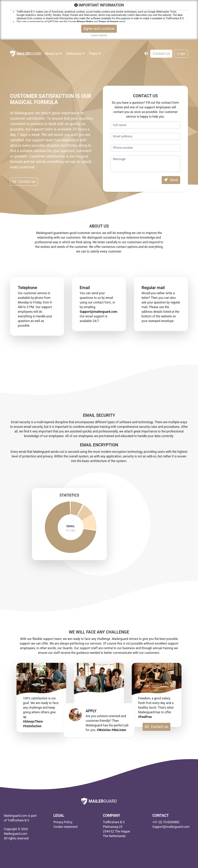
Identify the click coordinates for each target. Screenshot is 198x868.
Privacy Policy (85, 22)
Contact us (161, 54)
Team (95, 54)
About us (53, 54)
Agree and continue (99, 29)
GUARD (26, 54)
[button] (146, 53)
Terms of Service (109, 22)
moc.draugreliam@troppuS (98, 312)
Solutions (75, 54)
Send (171, 180)
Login (181, 54)
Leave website (99, 35)
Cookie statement (65, 827)
